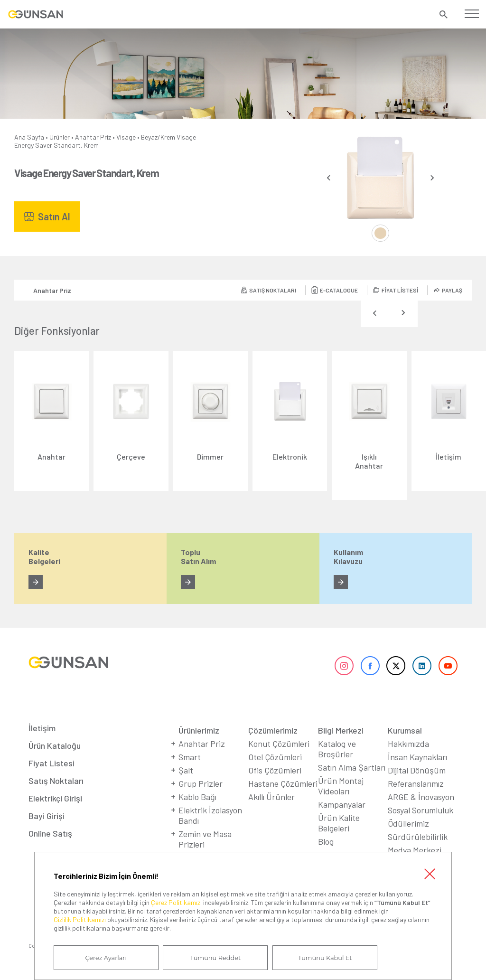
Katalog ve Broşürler (337, 750)
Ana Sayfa (29, 137)
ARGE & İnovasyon (421, 798)
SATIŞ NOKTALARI (273, 290)
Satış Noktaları (56, 782)
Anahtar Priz (93, 137)
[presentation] (329, 178)
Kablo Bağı (197, 798)
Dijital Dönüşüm (417, 772)
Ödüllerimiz (408, 825)
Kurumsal (405, 732)
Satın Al (54, 217)
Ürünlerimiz (199, 732)
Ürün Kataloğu (55, 747)
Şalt (186, 772)
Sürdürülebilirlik (418, 838)
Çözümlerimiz (273, 732)
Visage (126, 137)
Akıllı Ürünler (271, 798)
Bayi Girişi (47, 817)
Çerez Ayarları (106, 958)
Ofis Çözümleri (275, 772)
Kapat (430, 874)
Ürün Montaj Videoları (341, 787)
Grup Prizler (201, 785)
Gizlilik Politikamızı (80, 919)
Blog (326, 843)
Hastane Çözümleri (283, 785)
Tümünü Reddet (215, 958)
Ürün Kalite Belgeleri (339, 824)
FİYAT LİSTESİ (400, 290)
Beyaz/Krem (158, 137)
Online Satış (50, 835)
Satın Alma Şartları (352, 769)
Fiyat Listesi (51, 764)
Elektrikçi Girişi (55, 800)
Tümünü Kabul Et (324, 958)
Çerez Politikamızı (176, 902)
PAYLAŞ (452, 290)
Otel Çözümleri (275, 758)
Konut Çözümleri (279, 745)
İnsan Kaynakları (417, 758)
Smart (190, 758)
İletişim (42, 729)
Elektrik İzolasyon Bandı (210, 817)
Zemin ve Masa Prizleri (205, 840)
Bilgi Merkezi (341, 732)
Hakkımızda (408, 745)
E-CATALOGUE (339, 290)
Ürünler (60, 137)
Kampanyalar (342, 806)
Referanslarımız (416, 785)
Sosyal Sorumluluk (421, 811)
